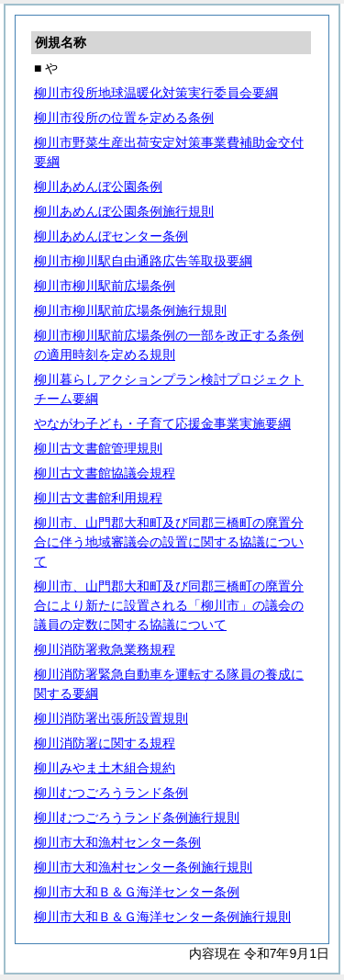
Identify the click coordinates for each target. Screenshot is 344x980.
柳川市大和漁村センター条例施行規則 (143, 867)
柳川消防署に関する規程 (105, 743)
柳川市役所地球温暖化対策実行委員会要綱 (156, 93)
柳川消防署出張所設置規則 (111, 718)
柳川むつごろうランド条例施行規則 (137, 817)
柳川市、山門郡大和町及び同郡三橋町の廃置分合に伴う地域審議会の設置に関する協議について (169, 542)
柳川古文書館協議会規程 (105, 473)
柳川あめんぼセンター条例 (111, 236)
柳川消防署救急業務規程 (105, 649)
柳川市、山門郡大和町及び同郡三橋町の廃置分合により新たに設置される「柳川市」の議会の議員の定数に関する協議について (169, 605)
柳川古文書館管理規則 (98, 448)
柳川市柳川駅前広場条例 (105, 286)
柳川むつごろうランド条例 (111, 793)
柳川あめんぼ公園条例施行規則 (124, 211)
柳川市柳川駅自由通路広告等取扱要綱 (143, 261)
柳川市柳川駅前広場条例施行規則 (130, 310)
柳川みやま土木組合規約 (105, 768)
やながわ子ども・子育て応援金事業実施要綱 (162, 423)
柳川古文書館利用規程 (98, 498)
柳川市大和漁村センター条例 (117, 842)
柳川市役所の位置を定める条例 (124, 118)
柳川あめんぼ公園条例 (98, 186)
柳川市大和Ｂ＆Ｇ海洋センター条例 (137, 892)
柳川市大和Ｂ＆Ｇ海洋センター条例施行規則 (162, 917)
